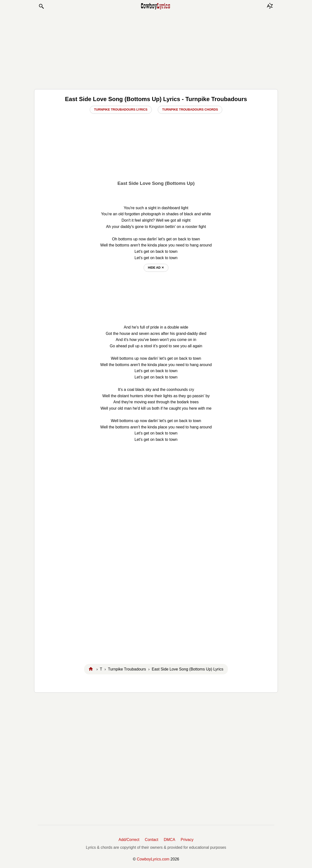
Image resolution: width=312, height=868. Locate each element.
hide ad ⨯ (156, 268)
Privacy (187, 840)
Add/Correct (129, 840)
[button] (41, 6)
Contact (151, 840)
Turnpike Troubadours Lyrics (121, 109)
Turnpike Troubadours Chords (190, 109)
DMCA (170, 840)
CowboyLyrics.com (153, 859)
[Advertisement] (156, 49)
